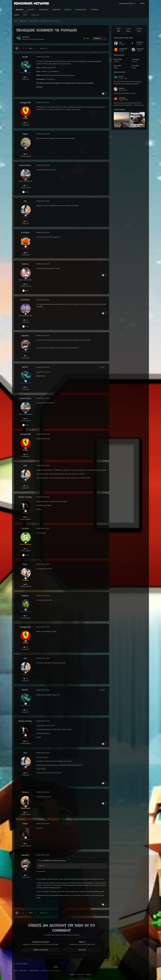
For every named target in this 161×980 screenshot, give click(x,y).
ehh (121, 42)
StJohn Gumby (141, 42)
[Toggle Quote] (40, 861)
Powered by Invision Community (80, 979)
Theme (72, 975)
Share (87, 38)
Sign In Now (82, 950)
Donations (44, 10)
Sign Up (142, 3)
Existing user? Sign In (127, 3)
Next (31, 48)
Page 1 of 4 (44, 48)
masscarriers (141, 49)
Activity (31, 10)
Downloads (81, 10)
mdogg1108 (123, 49)
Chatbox (94, 10)
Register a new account (41, 950)
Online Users (35, 15)
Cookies (89, 975)
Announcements (38, 39)
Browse (20, 10)
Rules (68, 10)
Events (25, 15)
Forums (17, 15)
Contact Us (80, 975)
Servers (57, 10)
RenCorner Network (32, 3)
